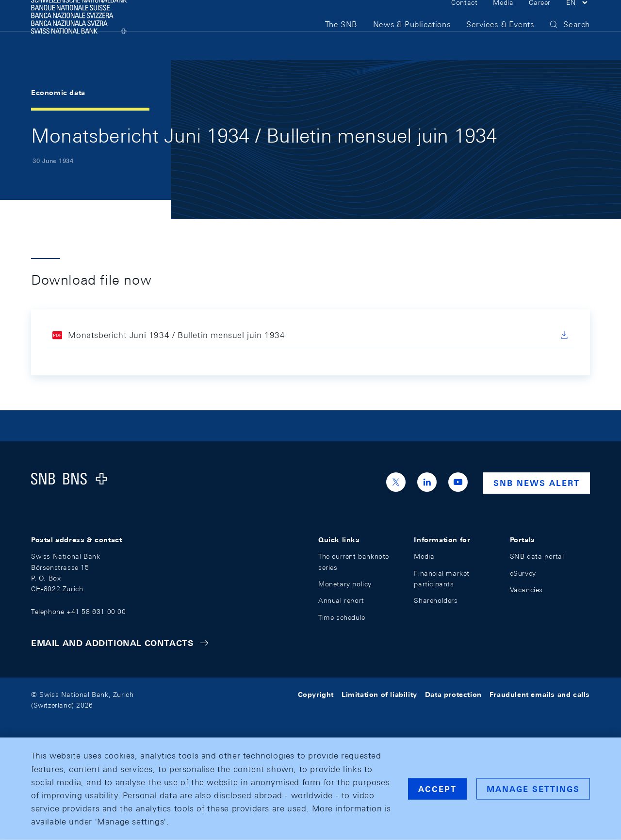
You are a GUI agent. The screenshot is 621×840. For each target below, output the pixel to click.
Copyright (316, 695)
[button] (578, 18)
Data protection (453, 695)
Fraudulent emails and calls (540, 695)
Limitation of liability (379, 695)
